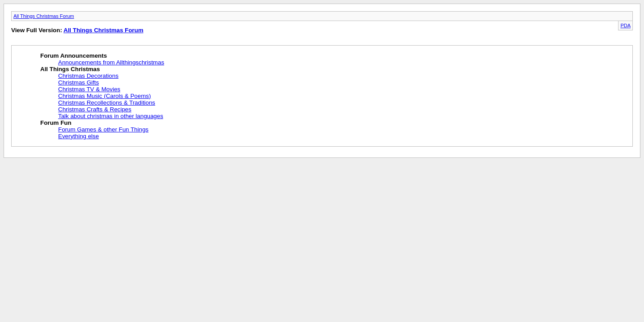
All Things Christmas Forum (44, 16)
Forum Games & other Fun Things (103, 129)
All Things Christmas (70, 69)
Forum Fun (56, 123)
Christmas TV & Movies (89, 89)
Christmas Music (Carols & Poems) (104, 96)
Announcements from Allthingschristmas (111, 62)
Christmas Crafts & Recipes (95, 109)
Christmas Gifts (78, 83)
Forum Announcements (74, 56)
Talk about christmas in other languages (111, 116)
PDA (625, 25)
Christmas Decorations (88, 76)
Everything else (78, 136)
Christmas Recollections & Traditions (107, 103)
